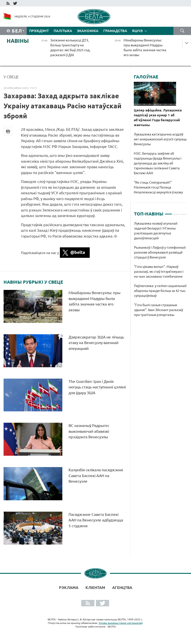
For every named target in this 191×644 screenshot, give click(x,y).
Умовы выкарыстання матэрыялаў (121, 623)
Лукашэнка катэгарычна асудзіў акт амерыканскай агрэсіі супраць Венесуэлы (160, 139)
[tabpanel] (161, 271)
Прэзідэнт (39, 31)
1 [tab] (168, 212)
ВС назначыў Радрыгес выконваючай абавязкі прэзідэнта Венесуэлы (89, 431)
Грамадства (115, 31)
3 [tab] (184, 212)
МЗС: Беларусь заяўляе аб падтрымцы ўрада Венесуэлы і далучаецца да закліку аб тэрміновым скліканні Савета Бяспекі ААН (158, 163)
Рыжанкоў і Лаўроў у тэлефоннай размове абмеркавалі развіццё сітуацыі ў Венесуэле (160, 252)
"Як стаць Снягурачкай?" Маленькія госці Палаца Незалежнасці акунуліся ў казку (159, 187)
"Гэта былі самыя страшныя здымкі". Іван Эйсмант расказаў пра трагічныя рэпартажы (158, 310)
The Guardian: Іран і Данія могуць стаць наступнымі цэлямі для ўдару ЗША (97, 387)
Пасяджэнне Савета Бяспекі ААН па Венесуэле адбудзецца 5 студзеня (96, 520)
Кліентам (95, 588)
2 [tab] (176, 212)
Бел (17, 31)
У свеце (11, 77)
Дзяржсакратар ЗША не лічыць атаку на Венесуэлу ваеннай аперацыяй (96, 343)
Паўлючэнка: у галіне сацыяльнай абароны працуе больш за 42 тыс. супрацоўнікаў (160, 291)
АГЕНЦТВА (122, 588)
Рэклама (69, 588)
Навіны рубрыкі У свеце (33, 282)
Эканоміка (88, 31)
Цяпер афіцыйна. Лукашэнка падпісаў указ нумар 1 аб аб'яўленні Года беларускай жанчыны (158, 118)
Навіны (18, 41)
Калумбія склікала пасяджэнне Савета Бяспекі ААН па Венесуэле (96, 476)
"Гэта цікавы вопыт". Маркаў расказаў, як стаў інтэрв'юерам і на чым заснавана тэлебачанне (159, 272)
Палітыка (63, 31)
